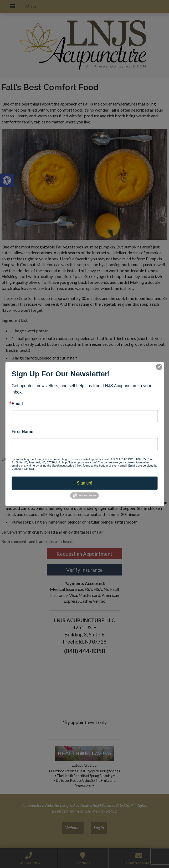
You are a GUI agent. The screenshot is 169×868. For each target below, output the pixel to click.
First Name (22, 432)
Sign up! (84, 483)
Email (17, 404)
